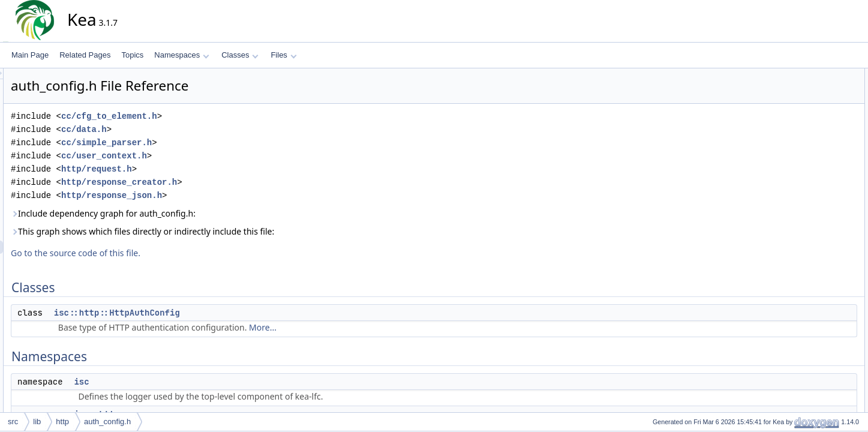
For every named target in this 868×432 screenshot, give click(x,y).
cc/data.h (192, 129)
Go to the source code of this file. (184, 253)
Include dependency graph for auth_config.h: (211, 213)
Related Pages (85, 55)
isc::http (798, 128)
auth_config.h (107, 421)
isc (189, 382)
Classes (240, 55)
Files (283, 55)
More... (371, 327)
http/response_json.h (220, 195)
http (62, 421)
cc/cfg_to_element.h (217, 116)
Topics (132, 55)
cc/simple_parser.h (214, 142)
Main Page (30, 55)
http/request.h (205, 169)
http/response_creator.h (227, 182)
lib (37, 421)
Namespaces (181, 55)
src (13, 421)
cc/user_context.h (212, 156)
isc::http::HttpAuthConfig (225, 313)
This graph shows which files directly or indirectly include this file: (250, 231)
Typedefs (791, 141)
